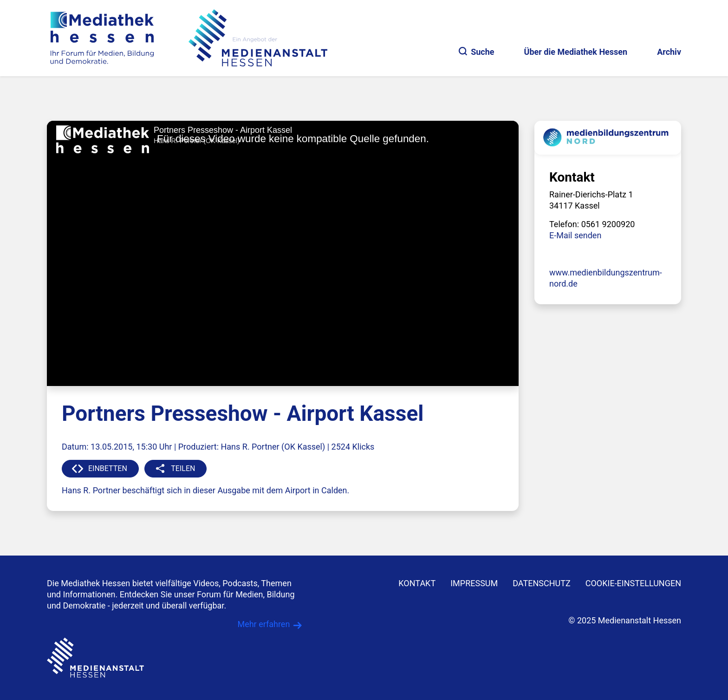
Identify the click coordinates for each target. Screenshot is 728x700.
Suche (476, 52)
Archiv (669, 52)
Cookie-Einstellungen (633, 583)
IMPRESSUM (474, 583)
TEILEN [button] (183, 468)
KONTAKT (417, 583)
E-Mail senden (575, 235)
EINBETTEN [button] (108, 468)
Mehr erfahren (263, 624)
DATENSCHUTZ (542, 583)
